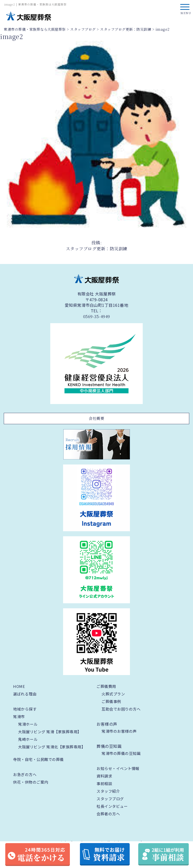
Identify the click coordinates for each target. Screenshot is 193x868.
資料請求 (104, 776)
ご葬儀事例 (111, 701)
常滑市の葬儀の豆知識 (121, 753)
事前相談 (104, 783)
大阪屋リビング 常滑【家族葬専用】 (50, 732)
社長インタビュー (112, 806)
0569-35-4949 (97, 317)
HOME (19, 686)
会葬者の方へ (108, 814)
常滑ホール (28, 724)
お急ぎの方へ (25, 774)
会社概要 (96, 418)
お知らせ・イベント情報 (118, 768)
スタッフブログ (110, 799)
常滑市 (19, 716)
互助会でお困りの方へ (121, 709)
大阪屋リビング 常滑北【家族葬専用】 (52, 747)
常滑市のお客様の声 (119, 731)
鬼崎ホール (28, 739)
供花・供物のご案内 (31, 782)
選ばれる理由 (25, 694)
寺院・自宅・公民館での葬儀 (38, 759)
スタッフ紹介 (108, 791)
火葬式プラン (113, 694)
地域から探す (25, 709)
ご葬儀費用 (106, 686)
